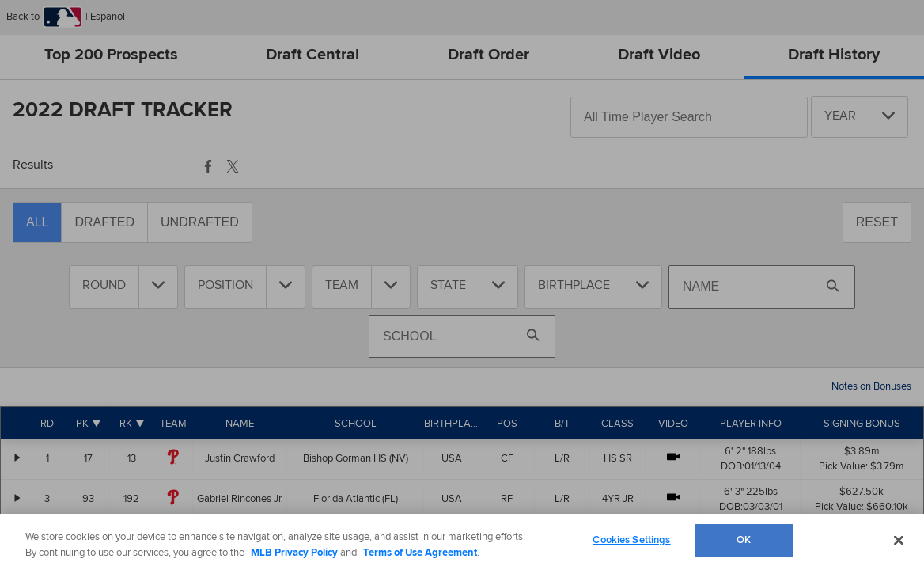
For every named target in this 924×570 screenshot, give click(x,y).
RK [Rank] (126, 424)
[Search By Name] (762, 287)
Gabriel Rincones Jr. (240, 499)
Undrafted (200, 222)
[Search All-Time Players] (689, 117)
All (37, 222)
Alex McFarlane (240, 539)
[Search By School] (462, 336)
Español (106, 17)
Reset (877, 222)
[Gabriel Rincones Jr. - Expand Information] (17, 498)
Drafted (104, 222)
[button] (208, 163)
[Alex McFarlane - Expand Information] (17, 538)
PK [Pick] (82, 424)
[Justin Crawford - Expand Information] (17, 458)
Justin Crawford (240, 458)
